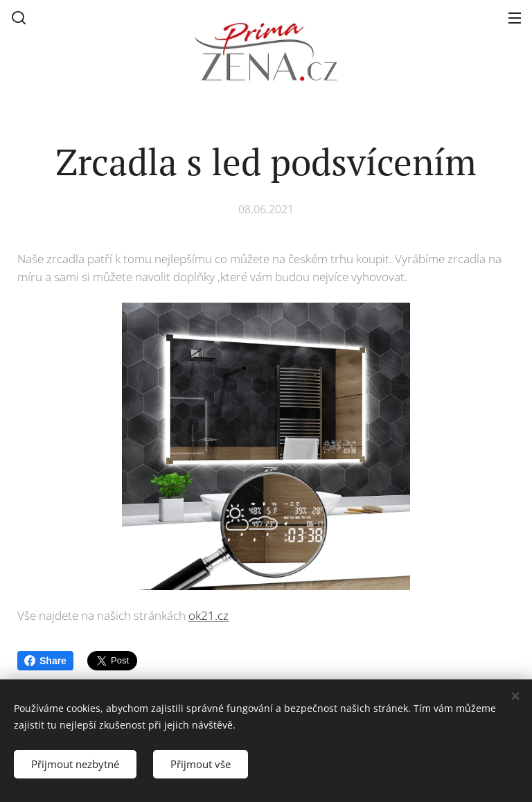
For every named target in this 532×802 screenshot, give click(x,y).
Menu (515, 18)
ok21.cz (209, 615)
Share (45, 661)
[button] (19, 17)
